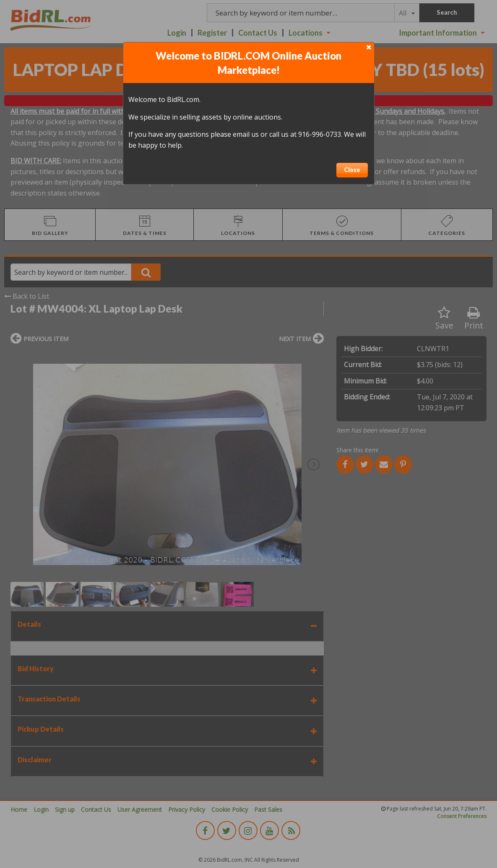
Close (352, 170)
